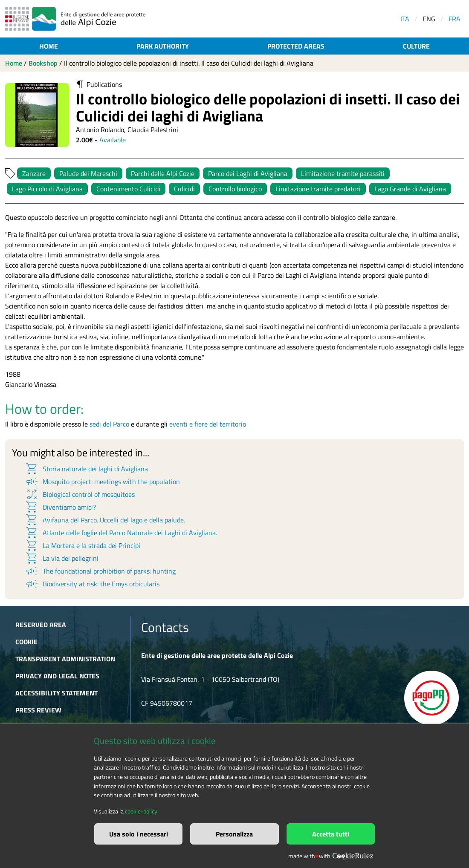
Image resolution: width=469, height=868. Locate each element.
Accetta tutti (331, 834)
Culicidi (184, 189)
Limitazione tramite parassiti (343, 173)
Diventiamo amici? (60, 507)
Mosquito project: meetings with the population (102, 482)
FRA (455, 19)
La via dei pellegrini (62, 558)
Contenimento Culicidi (128, 189)
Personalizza (234, 834)
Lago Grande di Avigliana (410, 189)
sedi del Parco (109, 424)
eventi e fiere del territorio (208, 424)
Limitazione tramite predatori (318, 189)
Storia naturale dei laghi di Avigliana (86, 469)
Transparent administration (65, 659)
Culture (416, 46)
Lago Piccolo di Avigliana (47, 189)
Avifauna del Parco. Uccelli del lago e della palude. (105, 520)
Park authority (163, 46)
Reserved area (41, 625)
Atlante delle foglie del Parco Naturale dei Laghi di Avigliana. (121, 533)
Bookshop (43, 63)
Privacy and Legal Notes (57, 676)
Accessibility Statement (56, 693)
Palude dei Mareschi (88, 173)
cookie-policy (141, 811)
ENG (429, 19)
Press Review (38, 710)
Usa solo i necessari (139, 834)
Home (49, 46)
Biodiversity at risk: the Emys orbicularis (92, 584)
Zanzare (34, 173)
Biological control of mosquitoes (80, 494)
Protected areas (296, 46)
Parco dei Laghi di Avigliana (248, 173)
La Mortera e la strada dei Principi (83, 545)
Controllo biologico (235, 189)
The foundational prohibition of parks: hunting (100, 571)
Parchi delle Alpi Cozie (163, 173)
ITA (405, 19)
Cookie (26, 642)
